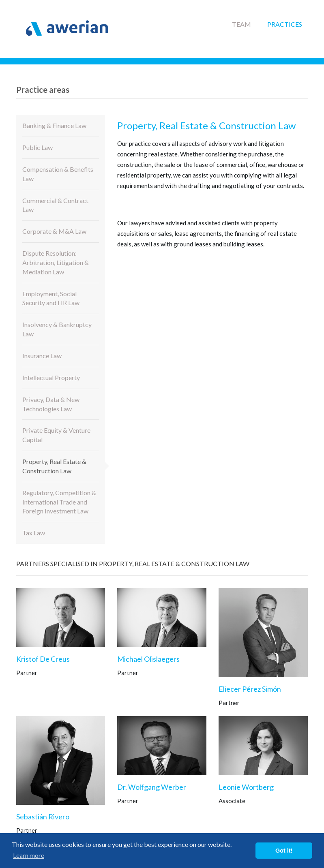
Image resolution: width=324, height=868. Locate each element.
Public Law (38, 147)
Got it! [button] (284, 851)
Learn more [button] (29, 855)
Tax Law (34, 533)
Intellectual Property (51, 377)
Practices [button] (285, 24)
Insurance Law (42, 356)
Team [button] (241, 24)
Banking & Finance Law (54, 125)
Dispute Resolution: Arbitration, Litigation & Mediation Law (56, 262)
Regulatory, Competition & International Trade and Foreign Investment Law (59, 502)
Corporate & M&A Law (54, 231)
